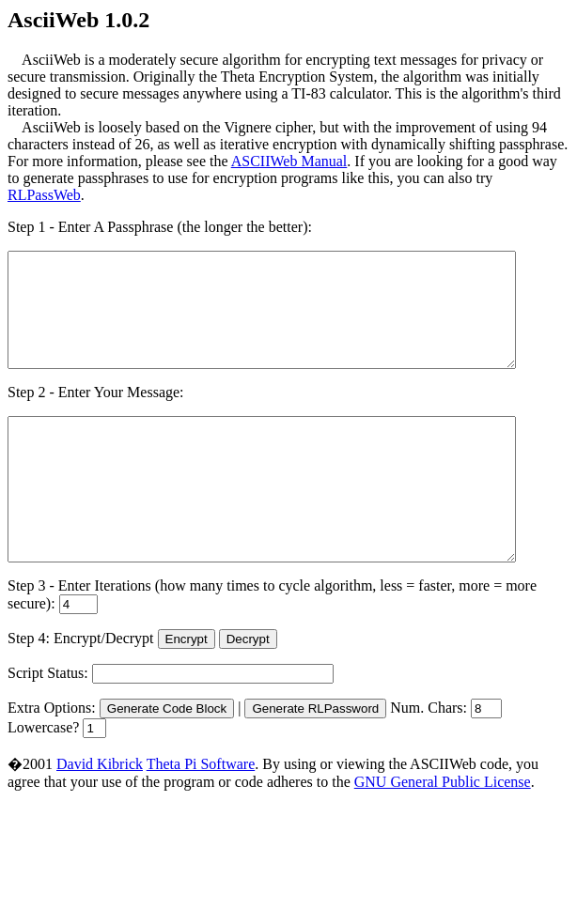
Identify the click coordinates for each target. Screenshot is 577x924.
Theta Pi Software (201, 815)
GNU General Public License (443, 832)
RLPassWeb (44, 195)
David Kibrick (100, 815)
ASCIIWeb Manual (289, 161)
